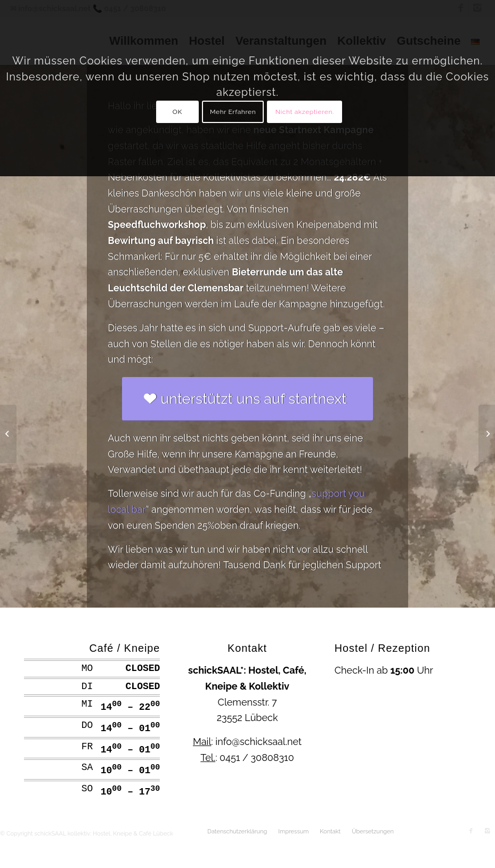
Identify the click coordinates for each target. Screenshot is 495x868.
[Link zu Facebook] (471, 831)
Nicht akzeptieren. (305, 112)
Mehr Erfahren (233, 112)
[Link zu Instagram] (487, 831)
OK (177, 112)
